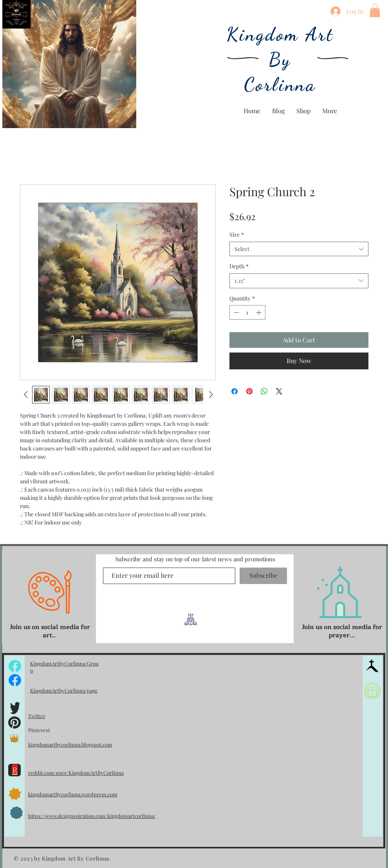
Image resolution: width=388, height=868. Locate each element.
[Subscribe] (263, 576)
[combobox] (299, 249)
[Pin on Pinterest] (249, 391)
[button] (375, 10)
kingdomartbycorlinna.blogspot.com (70, 744)
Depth (239, 266)
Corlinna (280, 85)
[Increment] (259, 312)
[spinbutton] (247, 312)
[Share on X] (279, 391)
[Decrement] (236, 312)
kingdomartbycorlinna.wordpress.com (73, 794)
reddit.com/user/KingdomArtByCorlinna (76, 773)
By (280, 60)
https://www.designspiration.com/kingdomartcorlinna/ (92, 816)
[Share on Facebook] (235, 391)
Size (237, 234)
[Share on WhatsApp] (264, 391)
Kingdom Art (280, 34)
